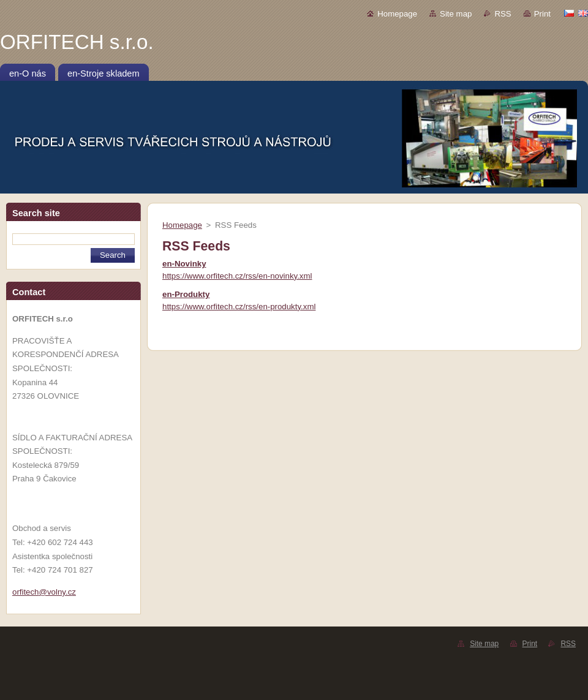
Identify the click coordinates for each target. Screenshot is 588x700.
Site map (456, 14)
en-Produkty (186, 294)
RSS (503, 14)
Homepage (397, 14)
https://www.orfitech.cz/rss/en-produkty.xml (239, 307)
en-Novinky (184, 264)
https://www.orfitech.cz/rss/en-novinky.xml (237, 276)
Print (542, 14)
